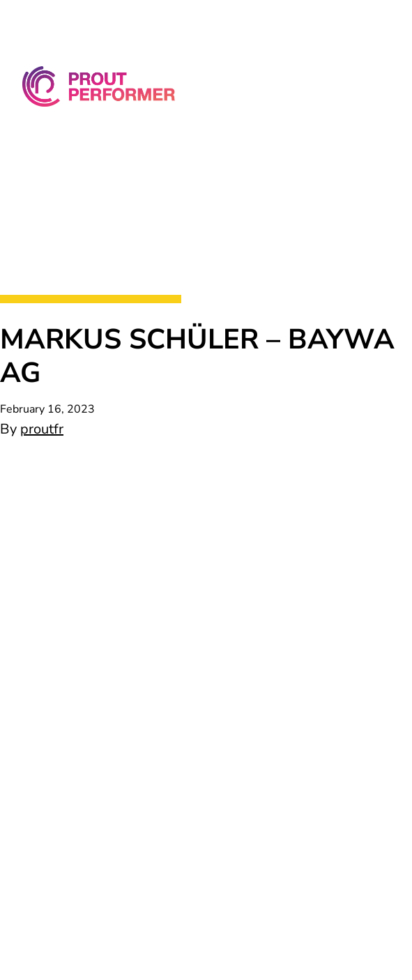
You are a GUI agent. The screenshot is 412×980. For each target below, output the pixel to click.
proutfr (42, 429)
